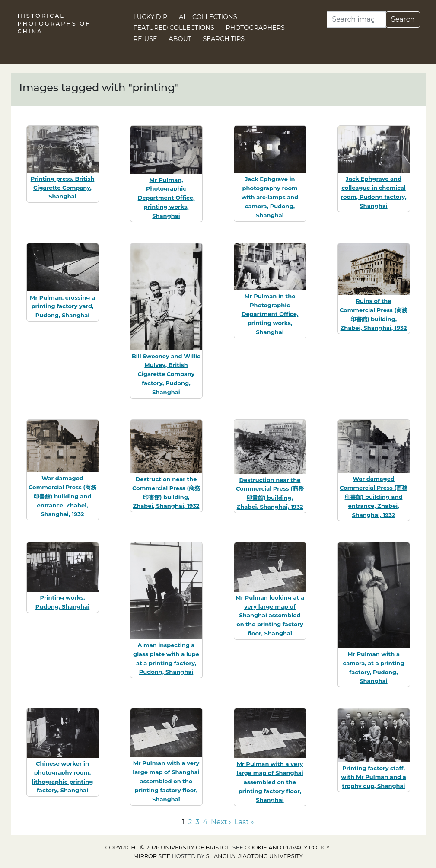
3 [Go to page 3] (197, 822)
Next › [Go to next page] (221, 822)
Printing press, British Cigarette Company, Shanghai (63, 188)
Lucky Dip (151, 17)
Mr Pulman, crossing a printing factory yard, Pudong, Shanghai (62, 306)
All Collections (208, 17)
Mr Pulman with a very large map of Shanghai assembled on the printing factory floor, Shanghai (166, 781)
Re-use (145, 39)
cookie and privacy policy (287, 847)
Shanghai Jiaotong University (255, 856)
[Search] (356, 19)
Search (403, 19)
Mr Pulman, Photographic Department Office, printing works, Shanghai (166, 198)
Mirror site (152, 856)
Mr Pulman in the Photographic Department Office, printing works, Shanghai (270, 314)
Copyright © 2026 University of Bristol (168, 847)
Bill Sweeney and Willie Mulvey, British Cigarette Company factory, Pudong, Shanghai (166, 374)
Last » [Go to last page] (244, 822)
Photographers (255, 28)
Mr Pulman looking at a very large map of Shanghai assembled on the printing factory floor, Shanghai (270, 615)
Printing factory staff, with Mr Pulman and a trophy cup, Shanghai (374, 777)
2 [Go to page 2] (190, 822)
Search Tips (224, 39)
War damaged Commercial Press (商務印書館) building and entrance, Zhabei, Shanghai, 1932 (62, 496)
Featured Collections (174, 28)
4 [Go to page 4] (205, 822)
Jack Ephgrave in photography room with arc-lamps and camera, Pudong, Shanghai (270, 197)
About (180, 39)
